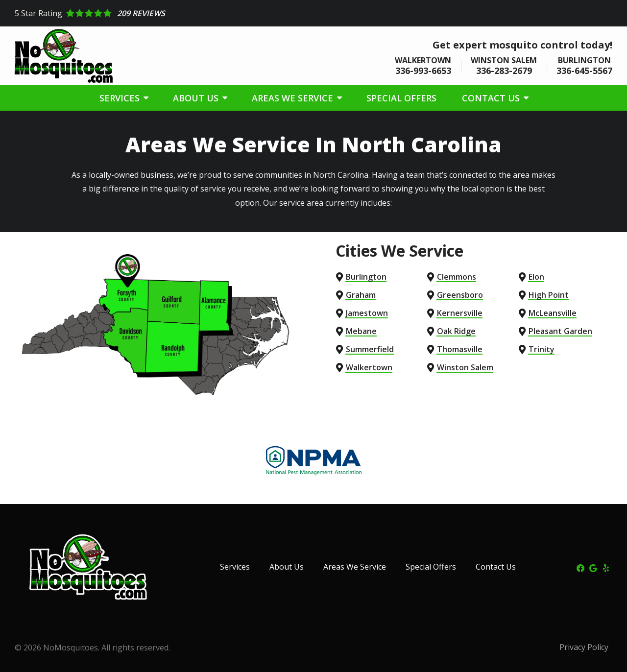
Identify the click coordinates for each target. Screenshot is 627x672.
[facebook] (580, 567)
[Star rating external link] (313, 13)
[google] (593, 567)
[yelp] (606, 567)
